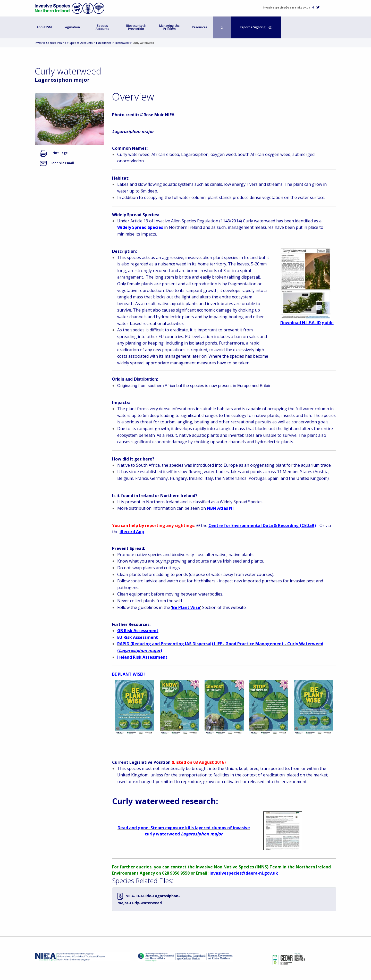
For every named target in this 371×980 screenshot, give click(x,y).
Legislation (72, 27)
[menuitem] (44, 27)
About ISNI (44, 27)
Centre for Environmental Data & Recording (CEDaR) (262, 525)
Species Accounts (102, 27)
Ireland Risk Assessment (142, 657)
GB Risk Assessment (138, 631)
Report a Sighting (256, 27)
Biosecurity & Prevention (136, 27)
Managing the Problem (169, 27)
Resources (200, 27)
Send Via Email (57, 163)
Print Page (54, 153)
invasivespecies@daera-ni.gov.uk (286, 7)
